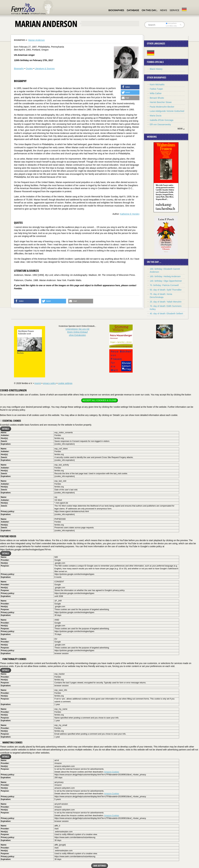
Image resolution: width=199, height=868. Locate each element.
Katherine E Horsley (130, 214)
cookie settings (65, 383)
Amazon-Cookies (112, 772)
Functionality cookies (13, 659)
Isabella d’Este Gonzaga (162, 120)
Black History (156, 69)
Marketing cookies (11, 742)
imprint (38, 383)
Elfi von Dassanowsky (160, 124)
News (163, 10)
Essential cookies (10, 421)
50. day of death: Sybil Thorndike (166, 290)
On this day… (149, 10)
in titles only (171, 26)
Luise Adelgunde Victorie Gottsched (167, 111)
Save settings (99, 866)
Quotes (29, 69)
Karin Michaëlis (157, 85)
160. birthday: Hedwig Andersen (165, 276)
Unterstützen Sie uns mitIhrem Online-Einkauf (78, 332)
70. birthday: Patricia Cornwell (164, 285)
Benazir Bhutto (157, 98)
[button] (130, 87)
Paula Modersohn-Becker (162, 107)
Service (174, 10)
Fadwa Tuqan (156, 89)
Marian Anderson (37, 40)
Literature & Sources (45, 69)
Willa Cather (156, 93)
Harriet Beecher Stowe (161, 102)
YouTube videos (8, 536)
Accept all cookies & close (99, 400)
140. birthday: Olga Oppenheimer (166, 281)
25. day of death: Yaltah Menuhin (166, 302)
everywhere (171, 23)
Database (133, 10)
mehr (180, 129)
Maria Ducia (156, 116)
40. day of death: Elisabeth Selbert (166, 314)
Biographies (116, 10)
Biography (19, 69)
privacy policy (49, 383)
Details (6, 429)
